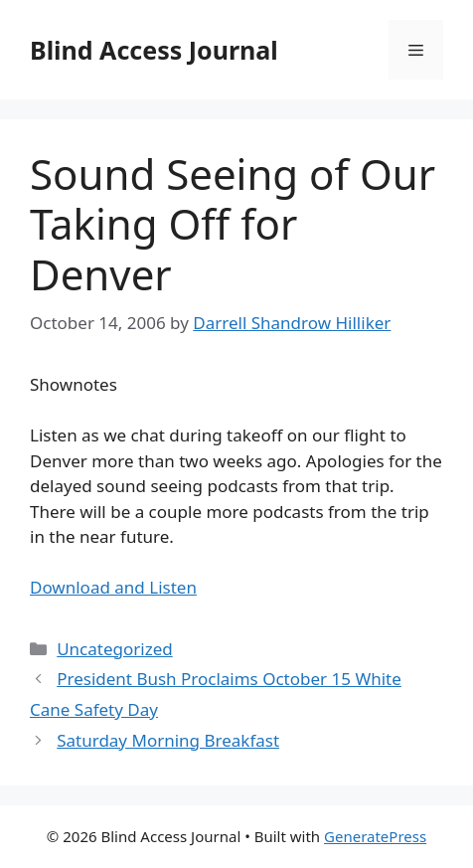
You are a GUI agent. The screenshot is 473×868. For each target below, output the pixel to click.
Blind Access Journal (154, 50)
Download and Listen (113, 587)
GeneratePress (375, 836)
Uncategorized (115, 649)
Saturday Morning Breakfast (168, 740)
